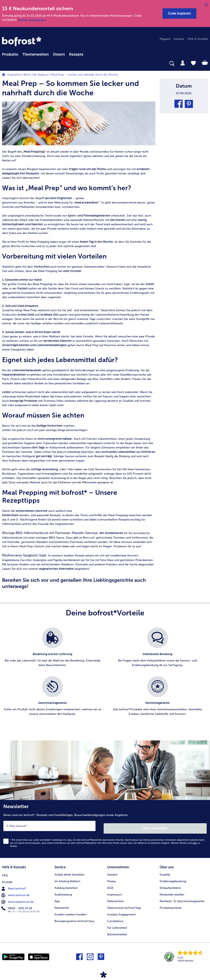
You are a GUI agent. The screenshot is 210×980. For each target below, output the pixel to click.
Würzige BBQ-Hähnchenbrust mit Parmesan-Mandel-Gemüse (50, 533)
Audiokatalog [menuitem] (63, 891)
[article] (79, 88)
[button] (179, 13)
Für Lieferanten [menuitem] (117, 924)
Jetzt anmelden (156, 826)
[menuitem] (10, 54)
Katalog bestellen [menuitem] (66, 884)
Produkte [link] (10, 54)
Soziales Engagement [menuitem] (121, 911)
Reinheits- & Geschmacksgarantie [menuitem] (182, 897)
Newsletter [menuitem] (62, 904)
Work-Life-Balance (36, 75)
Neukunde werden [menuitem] (172, 891)
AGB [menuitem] (110, 884)
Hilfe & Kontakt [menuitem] (198, 39)
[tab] (183, 63)
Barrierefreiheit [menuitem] (117, 931)
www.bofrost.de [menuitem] (16, 891)
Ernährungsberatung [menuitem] (173, 878)
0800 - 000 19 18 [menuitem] (17, 904)
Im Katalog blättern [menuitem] (67, 878)
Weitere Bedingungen (32, 20)
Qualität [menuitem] (165, 871)
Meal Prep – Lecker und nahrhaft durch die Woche (84, 75)
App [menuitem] (57, 897)
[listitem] (53, 650)
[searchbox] (5, 64)
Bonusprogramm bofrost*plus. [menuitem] (75, 917)
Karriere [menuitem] (179, 39)
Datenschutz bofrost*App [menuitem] (124, 904)
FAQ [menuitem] (5, 871)
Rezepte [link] (76, 54)
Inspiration (14, 75)
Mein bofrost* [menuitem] (14, 884)
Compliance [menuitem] (115, 917)
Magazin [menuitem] (165, 39)
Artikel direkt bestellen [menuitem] (69, 871)
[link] (22, 41)
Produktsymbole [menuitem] (171, 904)
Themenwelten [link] (36, 54)
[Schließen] (206, 5)
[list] (105, 676)
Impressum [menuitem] (115, 891)
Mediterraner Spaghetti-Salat (24, 555)
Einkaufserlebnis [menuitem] (170, 884)
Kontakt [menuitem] (7, 878)
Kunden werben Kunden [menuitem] (70, 911)
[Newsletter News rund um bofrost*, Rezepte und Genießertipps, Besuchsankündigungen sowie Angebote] (105, 828)
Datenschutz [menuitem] (115, 897)
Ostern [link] (59, 54)
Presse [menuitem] (112, 878)
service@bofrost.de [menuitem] (18, 897)
